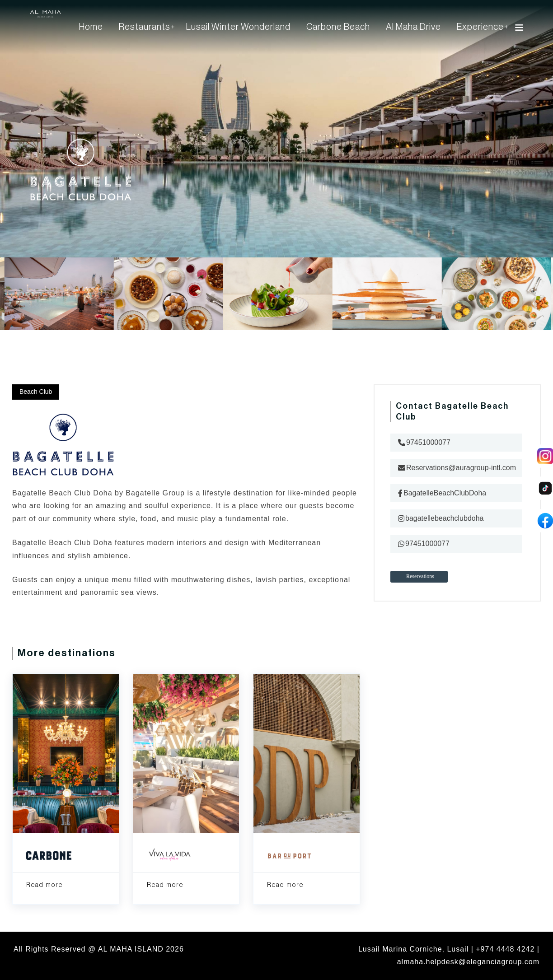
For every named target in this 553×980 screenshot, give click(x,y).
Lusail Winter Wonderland (238, 27)
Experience (480, 27)
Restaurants (145, 27)
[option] (277, 301)
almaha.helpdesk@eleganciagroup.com (468, 962)
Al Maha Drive (413, 27)
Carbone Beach (338, 27)
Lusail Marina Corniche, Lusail (413, 949)
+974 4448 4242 (505, 949)
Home (91, 27)
